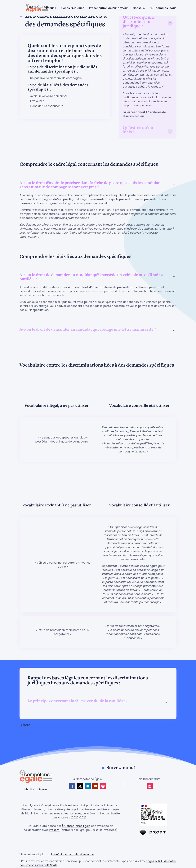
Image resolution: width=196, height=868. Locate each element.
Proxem (54, 830)
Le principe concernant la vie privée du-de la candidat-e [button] (78, 701)
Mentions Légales (36, 789)
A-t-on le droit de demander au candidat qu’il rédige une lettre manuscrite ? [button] (88, 330)
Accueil (51, 8)
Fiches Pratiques (73, 8)
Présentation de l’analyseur (109, 8)
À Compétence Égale (76, 826)
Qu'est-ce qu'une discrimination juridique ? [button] (139, 22)
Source (26, 725)
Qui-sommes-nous (163, 8)
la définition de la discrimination (73, 854)
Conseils (139, 8)
